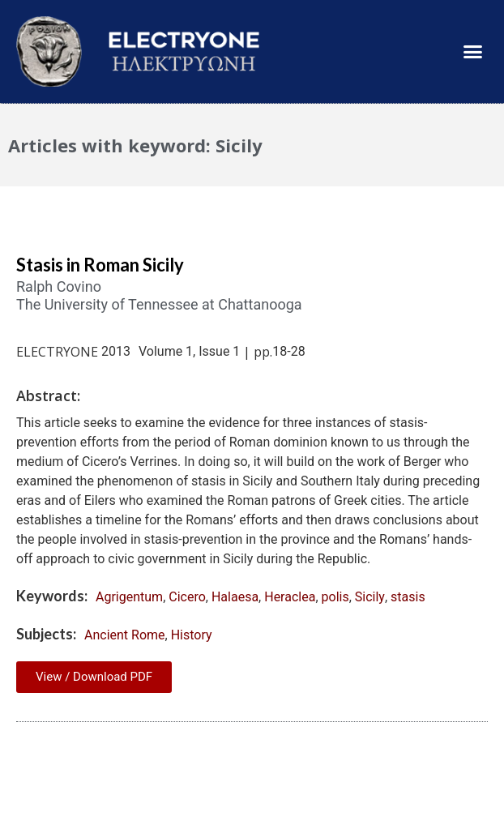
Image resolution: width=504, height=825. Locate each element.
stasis (408, 597)
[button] (472, 52)
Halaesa (235, 597)
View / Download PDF (94, 677)
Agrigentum (129, 597)
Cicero (187, 597)
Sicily (370, 597)
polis (335, 597)
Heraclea (290, 597)
